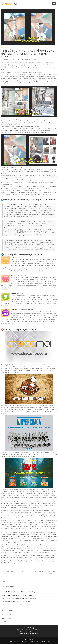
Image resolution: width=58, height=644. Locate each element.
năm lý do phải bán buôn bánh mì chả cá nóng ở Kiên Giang (18, 592)
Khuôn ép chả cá (6, 47)
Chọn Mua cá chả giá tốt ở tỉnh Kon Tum (14, 572)
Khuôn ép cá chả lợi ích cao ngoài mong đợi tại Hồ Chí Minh (18, 595)
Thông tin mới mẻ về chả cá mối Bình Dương (45, 572)
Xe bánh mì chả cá (7, 621)
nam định (34, 59)
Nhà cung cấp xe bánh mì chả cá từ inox (13, 605)
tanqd (19, 59)
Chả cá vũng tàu (46, 641)
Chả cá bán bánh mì (7, 615)
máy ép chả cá (27, 59)
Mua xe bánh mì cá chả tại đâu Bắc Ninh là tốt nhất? (16, 602)
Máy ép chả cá (35, 641)
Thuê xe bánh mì (25, 641)
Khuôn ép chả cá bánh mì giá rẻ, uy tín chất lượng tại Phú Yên (19, 598)
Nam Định (39, 72)
